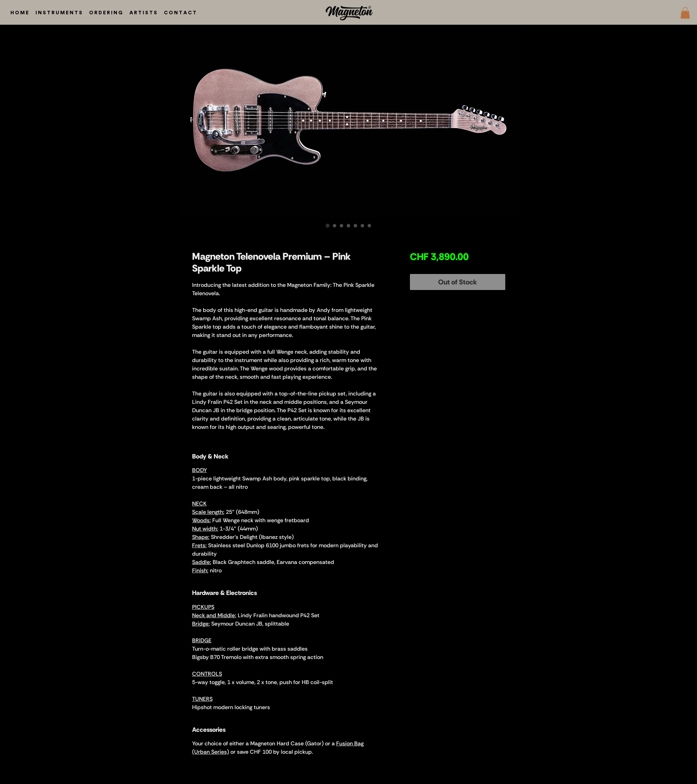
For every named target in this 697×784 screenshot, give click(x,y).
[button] (685, 13)
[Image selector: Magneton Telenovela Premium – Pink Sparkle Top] (328, 226)
